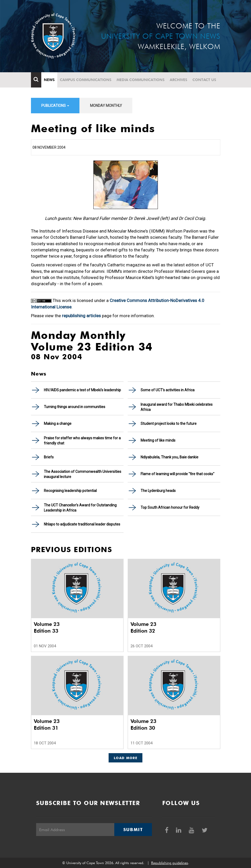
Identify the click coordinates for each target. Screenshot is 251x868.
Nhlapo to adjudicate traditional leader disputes (82, 524)
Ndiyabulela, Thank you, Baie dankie (169, 457)
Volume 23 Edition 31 (47, 724)
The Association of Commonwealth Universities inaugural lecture (83, 474)
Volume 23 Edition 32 (143, 627)
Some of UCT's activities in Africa (168, 390)
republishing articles (81, 316)
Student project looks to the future (169, 424)
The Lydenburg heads (158, 491)
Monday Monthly (106, 106)
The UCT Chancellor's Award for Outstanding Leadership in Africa (80, 508)
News (49, 80)
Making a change (58, 424)
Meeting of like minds (158, 440)
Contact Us (204, 80)
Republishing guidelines (170, 863)
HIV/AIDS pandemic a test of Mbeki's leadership (82, 390)
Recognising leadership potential (70, 491)
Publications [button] (55, 106)
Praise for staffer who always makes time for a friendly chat (82, 441)
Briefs (49, 457)
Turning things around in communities (75, 407)
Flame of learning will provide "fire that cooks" (177, 474)
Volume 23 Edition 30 (143, 724)
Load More (125, 758)
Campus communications (86, 80)
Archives (179, 80)
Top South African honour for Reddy (170, 507)
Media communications (141, 80)
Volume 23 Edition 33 (47, 627)
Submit (133, 830)
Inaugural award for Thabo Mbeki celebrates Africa (177, 407)
